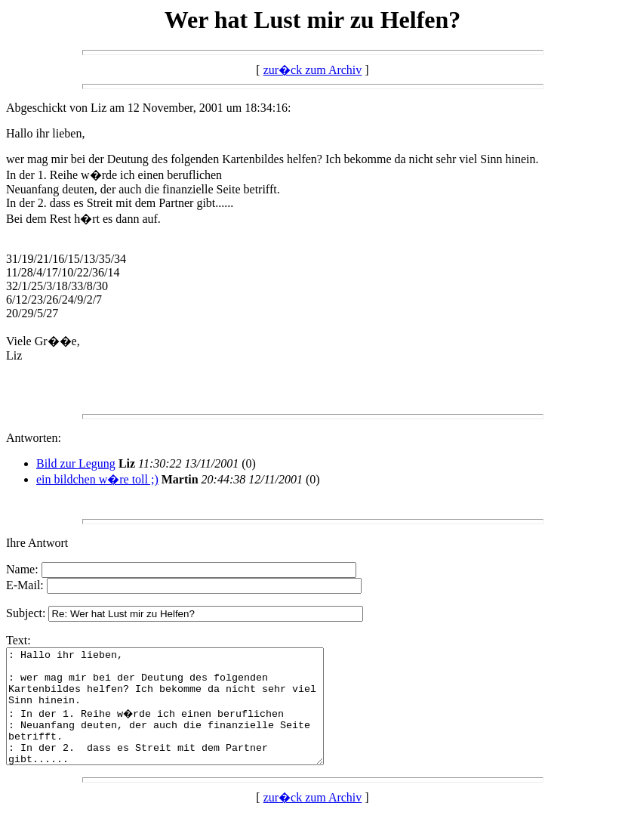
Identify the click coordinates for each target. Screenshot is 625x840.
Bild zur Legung (76, 463)
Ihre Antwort (37, 543)
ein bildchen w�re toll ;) (97, 479)
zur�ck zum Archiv (313, 70)
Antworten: (34, 438)
